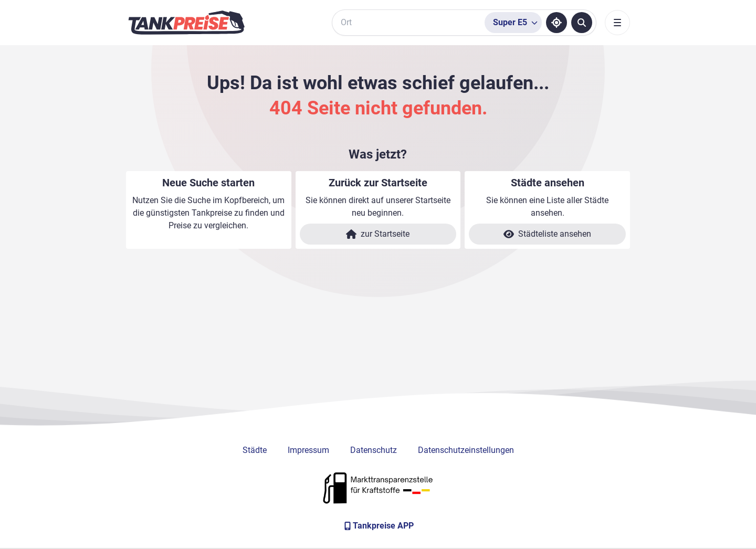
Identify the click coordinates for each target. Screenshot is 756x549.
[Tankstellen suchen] (582, 23)
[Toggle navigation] (617, 23)
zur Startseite (378, 234)
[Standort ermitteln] (556, 23)
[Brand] (186, 23)
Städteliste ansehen (547, 234)
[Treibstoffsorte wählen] (513, 23)
